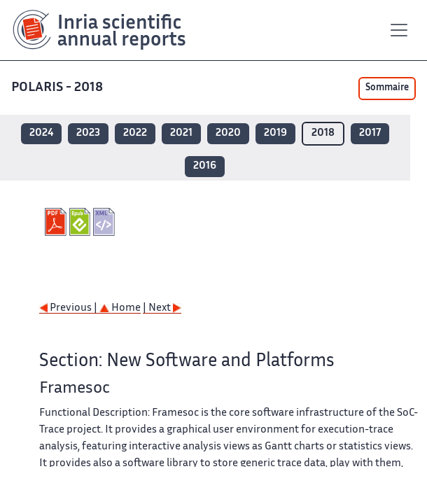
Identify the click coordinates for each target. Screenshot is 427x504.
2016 (205, 166)
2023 (88, 133)
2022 (135, 133)
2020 (228, 133)
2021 (181, 133)
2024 (41, 133)
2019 (275, 133)
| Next (162, 308)
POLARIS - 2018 (58, 88)
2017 (370, 133)
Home (120, 308)
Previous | (69, 308)
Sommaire (387, 88)
